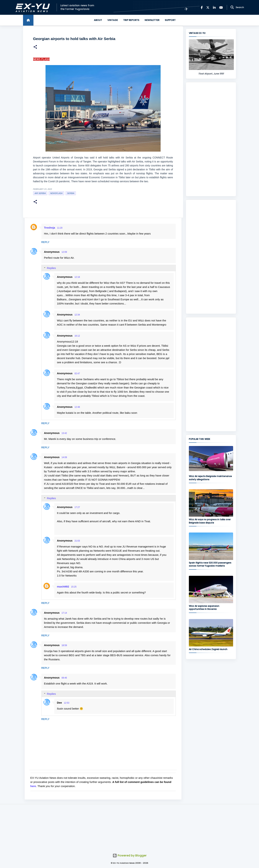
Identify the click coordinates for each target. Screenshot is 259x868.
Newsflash (56, 193)
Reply (45, 242)
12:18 (77, 277)
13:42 (64, 433)
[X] (208, 7)
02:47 (77, 374)
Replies (51, 268)
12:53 (67, 703)
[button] (35, 47)
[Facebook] (202, 7)
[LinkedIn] (214, 7)
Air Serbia (40, 193)
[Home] (28, 20)
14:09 (64, 457)
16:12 (77, 336)
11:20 (60, 228)
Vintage (113, 20)
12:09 (64, 252)
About (98, 20)
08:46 (64, 678)
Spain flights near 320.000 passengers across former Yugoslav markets (210, 564)
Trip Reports (131, 20)
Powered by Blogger (130, 855)
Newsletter (152, 20)
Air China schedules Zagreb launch (208, 649)
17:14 (64, 613)
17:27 (77, 507)
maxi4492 (63, 587)
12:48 (77, 407)
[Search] (232, 7)
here (33, 786)
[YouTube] (221, 7)
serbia (71, 193)
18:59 (64, 645)
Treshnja (50, 228)
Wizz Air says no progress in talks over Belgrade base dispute (210, 521)
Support (170, 20)
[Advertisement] (211, 139)
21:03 (77, 541)
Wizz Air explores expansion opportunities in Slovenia (204, 608)
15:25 (74, 587)
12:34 (77, 315)
